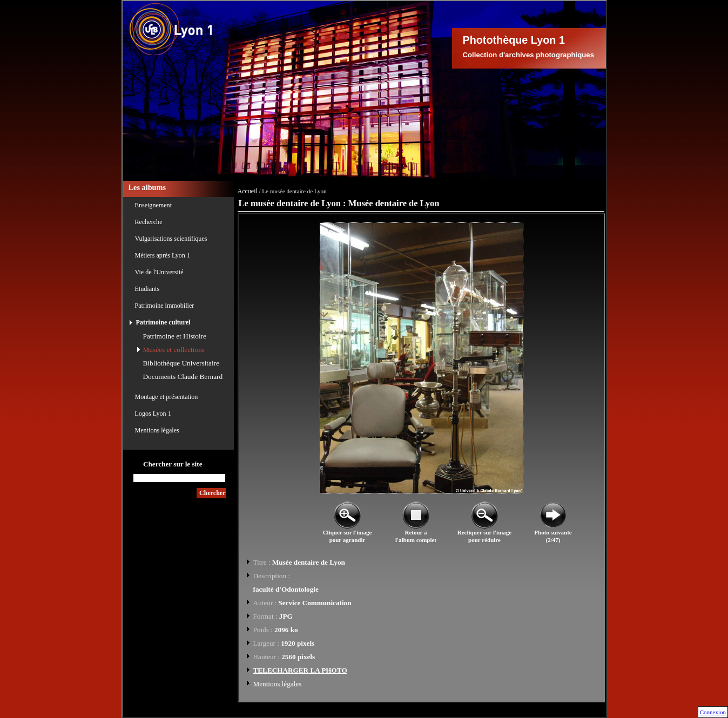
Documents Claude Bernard (183, 377)
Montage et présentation (167, 397)
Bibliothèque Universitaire (181, 363)
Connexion (713, 712)
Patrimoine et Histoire (175, 336)
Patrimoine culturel (163, 322)
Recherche (149, 222)
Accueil (248, 191)
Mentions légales (157, 430)
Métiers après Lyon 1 (163, 255)
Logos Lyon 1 (153, 414)
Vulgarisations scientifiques (171, 239)
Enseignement (154, 205)
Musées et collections (174, 350)
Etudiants (147, 289)
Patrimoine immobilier (165, 306)
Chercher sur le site (173, 464)
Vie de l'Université (159, 272)
